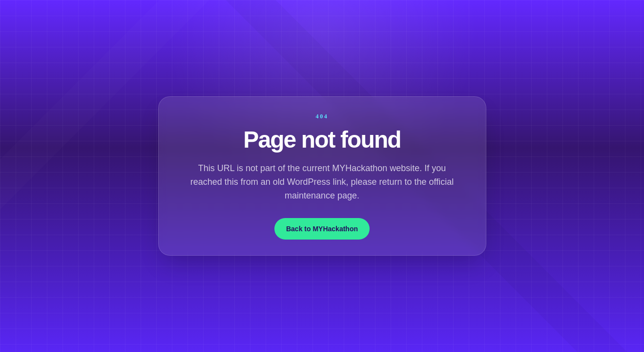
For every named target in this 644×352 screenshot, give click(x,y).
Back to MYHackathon (322, 229)
